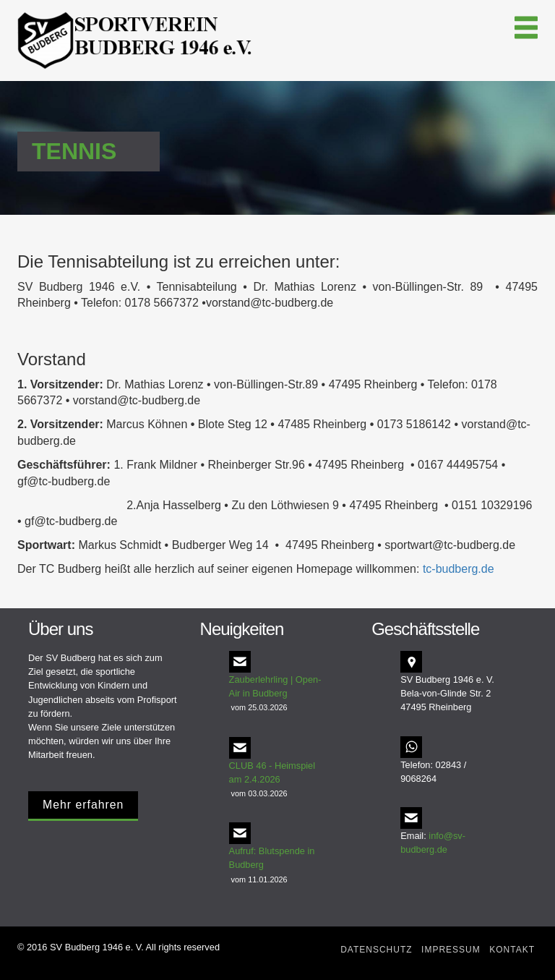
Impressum (451, 950)
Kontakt (512, 950)
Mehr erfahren (83, 805)
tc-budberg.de (459, 569)
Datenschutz (376, 950)
